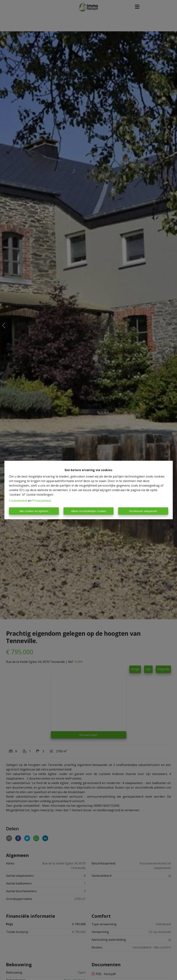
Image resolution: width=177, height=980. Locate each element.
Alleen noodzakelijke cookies (89, 511)
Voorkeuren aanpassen (143, 511)
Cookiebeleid (18, 501)
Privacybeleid (41, 501)
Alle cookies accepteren (34, 511)
